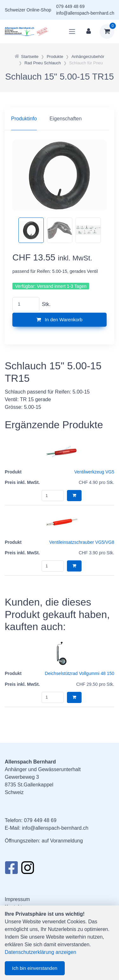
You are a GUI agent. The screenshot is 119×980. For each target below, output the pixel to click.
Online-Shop (39, 10)
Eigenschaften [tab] (66, 119)
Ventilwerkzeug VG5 (94, 472)
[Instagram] (28, 870)
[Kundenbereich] (89, 32)
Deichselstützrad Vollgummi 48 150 (79, 673)
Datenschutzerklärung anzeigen (40, 952)
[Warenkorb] (107, 32)
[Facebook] (11, 870)
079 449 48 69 (70, 6)
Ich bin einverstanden (35, 968)
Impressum (17, 899)
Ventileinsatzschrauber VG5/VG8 (82, 542)
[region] (60, 119)
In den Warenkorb (60, 320)
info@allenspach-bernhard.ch (85, 13)
